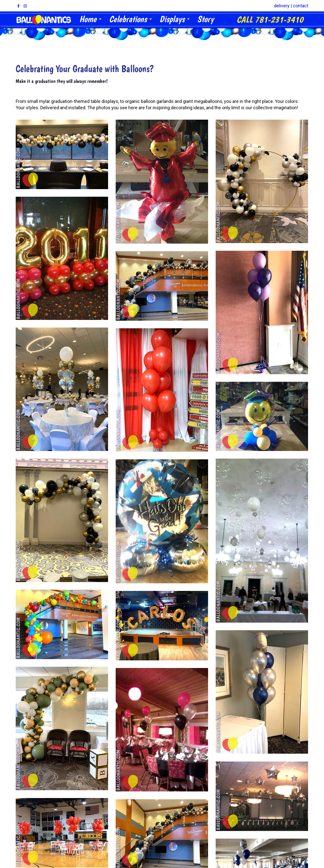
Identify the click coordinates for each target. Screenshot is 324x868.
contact (301, 6)
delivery (282, 6)
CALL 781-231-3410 (270, 20)
